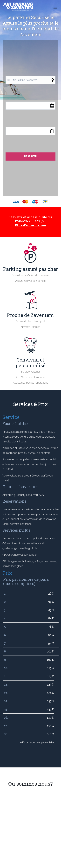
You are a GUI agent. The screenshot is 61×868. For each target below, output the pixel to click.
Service (11, 417)
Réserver (30, 156)
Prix (7, 573)
